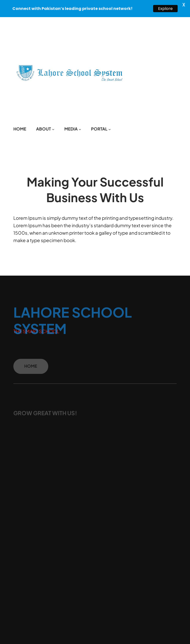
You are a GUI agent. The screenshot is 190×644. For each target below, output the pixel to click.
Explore (165, 9)
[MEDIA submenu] (80, 129)
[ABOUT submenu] (53, 129)
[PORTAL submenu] (110, 129)
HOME (31, 368)
